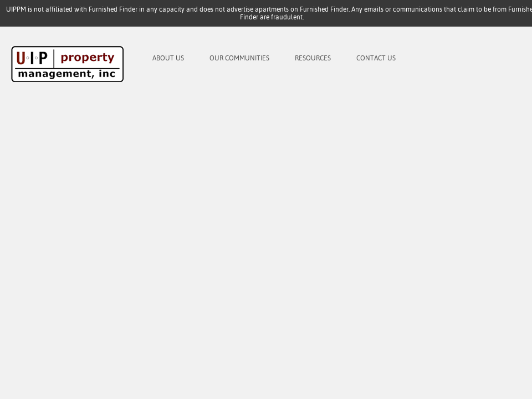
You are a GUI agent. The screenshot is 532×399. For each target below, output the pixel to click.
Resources (313, 58)
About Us (168, 58)
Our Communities (239, 58)
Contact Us (376, 58)
